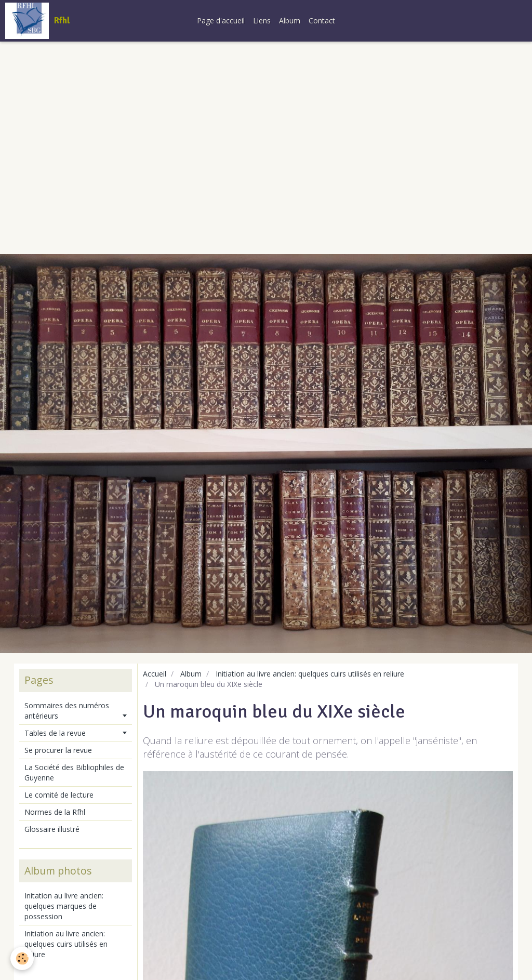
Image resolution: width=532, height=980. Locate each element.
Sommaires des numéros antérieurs (67, 711)
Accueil (155, 674)
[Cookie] (22, 958)
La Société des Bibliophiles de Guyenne (74, 772)
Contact (322, 21)
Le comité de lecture (59, 795)
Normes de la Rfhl (55, 812)
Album (290, 21)
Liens (262, 21)
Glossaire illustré (52, 829)
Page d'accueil (221, 21)
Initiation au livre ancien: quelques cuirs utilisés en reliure (310, 674)
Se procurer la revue (58, 750)
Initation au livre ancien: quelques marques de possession (64, 906)
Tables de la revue (55, 733)
